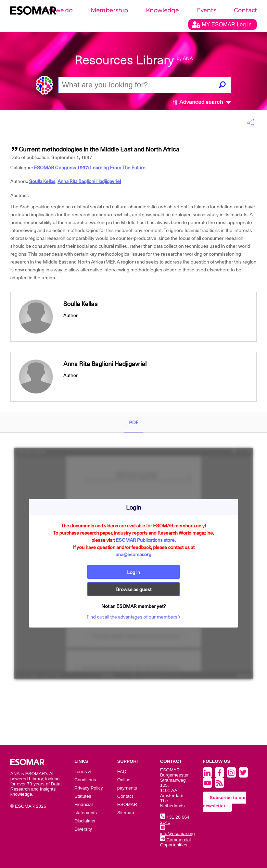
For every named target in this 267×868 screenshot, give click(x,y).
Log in (133, 572)
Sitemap (126, 813)
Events (206, 10)
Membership (109, 10)
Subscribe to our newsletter (225, 802)
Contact (245, 10)
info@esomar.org (178, 831)
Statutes (83, 796)
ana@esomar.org (133, 554)
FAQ (122, 772)
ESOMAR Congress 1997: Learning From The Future (90, 168)
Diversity (83, 829)
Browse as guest (134, 589)
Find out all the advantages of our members (134, 617)
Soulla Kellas (42, 181)
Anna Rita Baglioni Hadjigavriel (89, 181)
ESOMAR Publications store (145, 540)
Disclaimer (85, 821)
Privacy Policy (89, 788)
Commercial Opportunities (176, 842)
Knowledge (162, 10)
